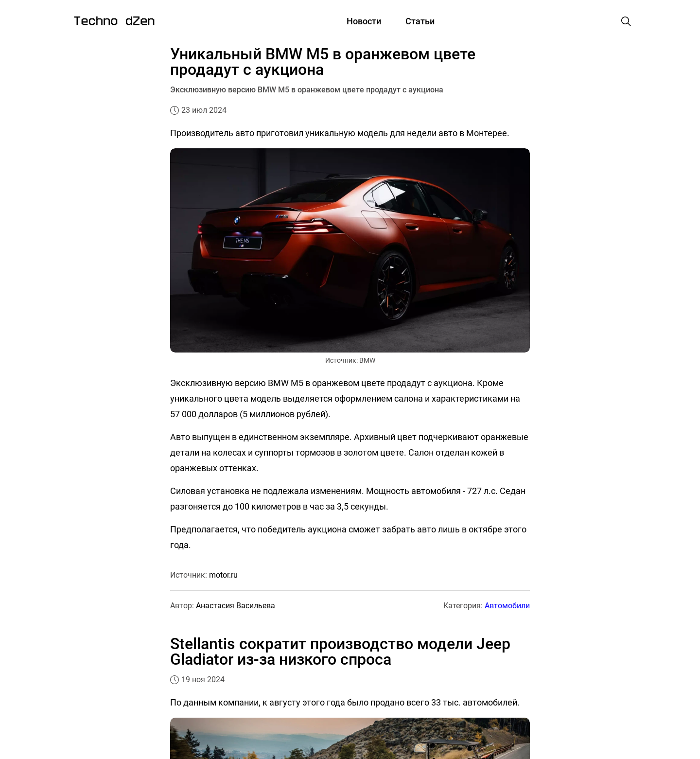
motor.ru (223, 575)
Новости (364, 21)
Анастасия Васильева (236, 606)
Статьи (420, 21)
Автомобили (507, 606)
